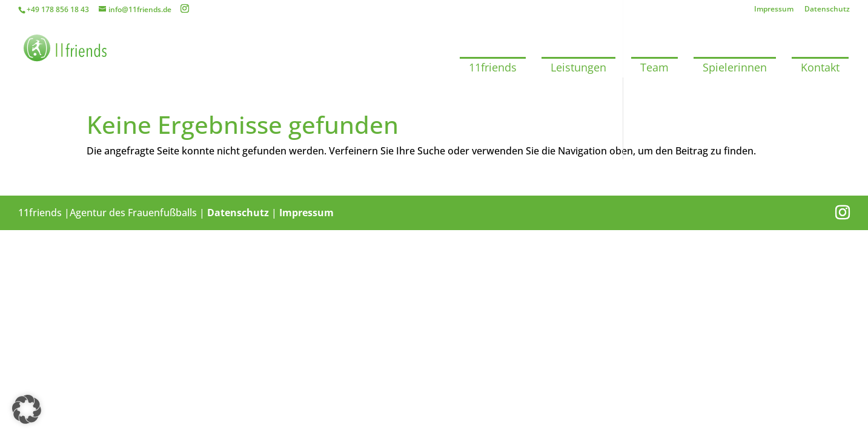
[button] (27, 409)
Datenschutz (827, 10)
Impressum (774, 10)
